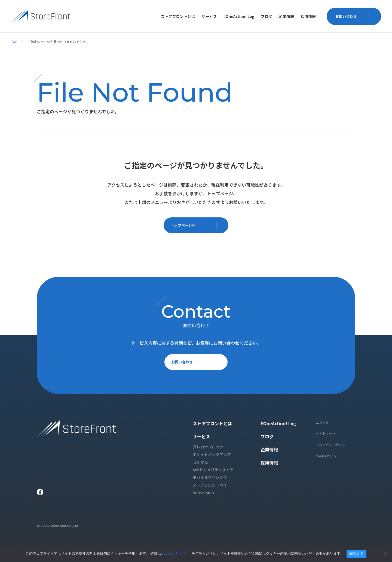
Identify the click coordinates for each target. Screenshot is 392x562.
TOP (14, 42)
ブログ (267, 16)
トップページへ (198, 226)
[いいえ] (385, 554)
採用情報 (308, 16)
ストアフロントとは (178, 16)
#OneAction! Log (239, 16)
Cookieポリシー (328, 458)
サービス (209, 16)
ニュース (322, 424)
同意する (356, 554)
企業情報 (286, 16)
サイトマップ (326, 435)
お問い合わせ (198, 365)
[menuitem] (178, 16)
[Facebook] (40, 494)
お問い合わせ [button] (356, 16)
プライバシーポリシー (332, 446)
